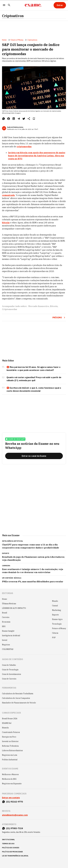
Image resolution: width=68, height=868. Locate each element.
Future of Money (17, 40)
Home (4, 40)
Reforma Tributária (10, 746)
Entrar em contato (11, 798)
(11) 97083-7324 (14, 828)
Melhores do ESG (9, 779)
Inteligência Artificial (11, 636)
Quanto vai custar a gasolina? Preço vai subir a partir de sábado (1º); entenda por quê (34, 379)
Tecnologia (57, 624)
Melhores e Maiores (10, 774)
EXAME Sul (7, 723)
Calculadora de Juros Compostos (16, 698)
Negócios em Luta (10, 755)
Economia (6, 622)
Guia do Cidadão (9, 665)
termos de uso (8, 844)
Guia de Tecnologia (10, 670)
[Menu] (4, 5)
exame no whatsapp (15, 439)
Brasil (5, 613)
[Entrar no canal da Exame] (34, 456)
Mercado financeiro (39, 306)
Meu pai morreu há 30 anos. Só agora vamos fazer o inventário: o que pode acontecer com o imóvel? (33, 369)
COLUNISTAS (8, 649)
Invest (5, 640)
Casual (55, 606)
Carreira (6, 617)
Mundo (55, 601)
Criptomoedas (10, 309)
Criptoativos (13, 16)
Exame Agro (57, 619)
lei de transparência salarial (15, 856)
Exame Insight (8, 631)
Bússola (18, 578)
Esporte (55, 615)
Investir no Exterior (10, 741)
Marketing (57, 610)
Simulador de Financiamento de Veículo (19, 703)
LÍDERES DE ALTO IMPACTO (14, 608)
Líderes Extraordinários (12, 751)
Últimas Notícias (9, 604)
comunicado (8, 195)
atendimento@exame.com (15, 815)
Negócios (6, 645)
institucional (8, 840)
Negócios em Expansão (12, 784)
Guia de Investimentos (12, 674)
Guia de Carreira (9, 679)
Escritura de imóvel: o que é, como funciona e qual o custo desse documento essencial (34, 389)
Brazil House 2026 (10, 719)
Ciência (55, 633)
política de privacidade (12, 852)
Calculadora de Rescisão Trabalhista (18, 694)
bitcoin (6, 223)
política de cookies (11, 848)
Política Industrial (10, 760)
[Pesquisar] (9, 5)
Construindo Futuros (11, 732)
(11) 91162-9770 (14, 802)
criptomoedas (24, 147)
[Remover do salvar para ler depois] (34, 119)
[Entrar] (60, 5)
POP (54, 638)
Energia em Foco (9, 737)
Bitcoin (54, 306)
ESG (4, 626)
